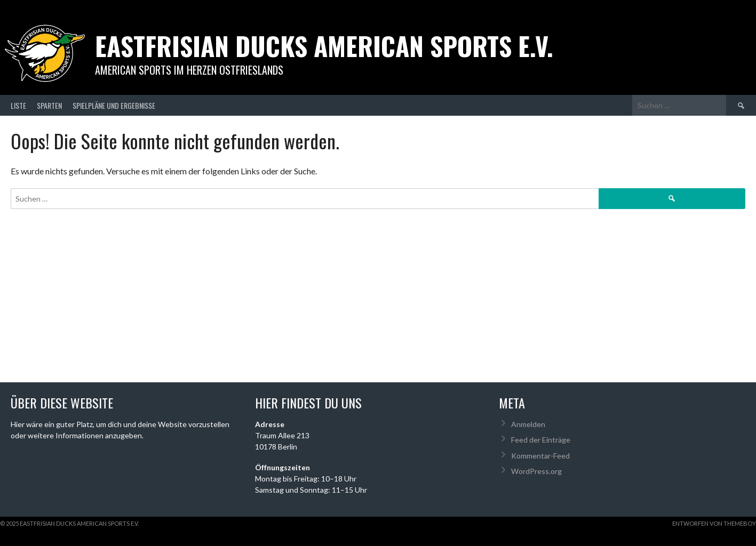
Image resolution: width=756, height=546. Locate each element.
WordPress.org (536, 471)
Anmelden (528, 424)
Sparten (49, 105)
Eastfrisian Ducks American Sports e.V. (324, 46)
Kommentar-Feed (540, 456)
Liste (18, 105)
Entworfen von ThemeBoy (714, 523)
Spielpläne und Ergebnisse (114, 105)
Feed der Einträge (541, 440)
